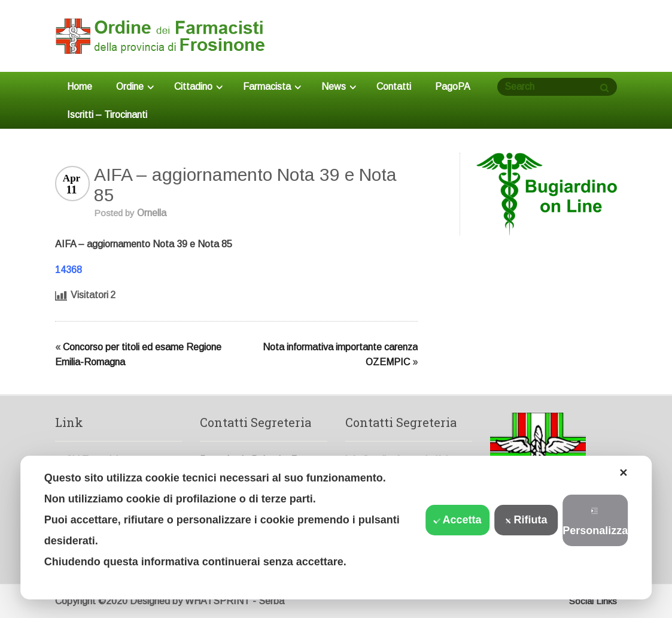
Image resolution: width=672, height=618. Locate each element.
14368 (69, 270)
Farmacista (272, 87)
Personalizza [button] (595, 522)
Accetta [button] (458, 520)
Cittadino (198, 87)
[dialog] (336, 528)
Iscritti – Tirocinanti (107, 115)
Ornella (152, 213)
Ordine (135, 87)
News (339, 87)
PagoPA (453, 87)
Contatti (394, 87)
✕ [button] (623, 473)
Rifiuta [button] (526, 520)
